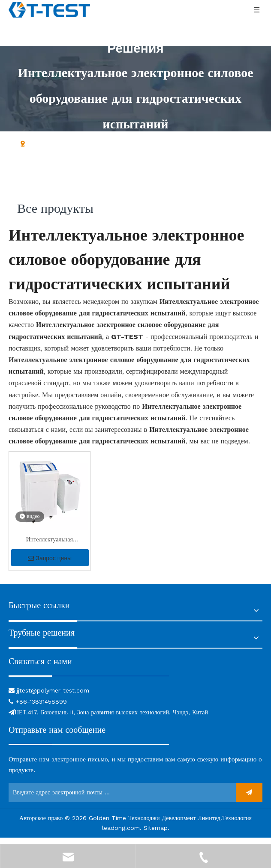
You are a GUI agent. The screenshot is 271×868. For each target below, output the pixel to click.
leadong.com (121, 834)
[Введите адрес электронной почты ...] (120, 799)
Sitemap (156, 834)
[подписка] (249, 799)
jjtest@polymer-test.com (53, 697)
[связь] (89, 682)
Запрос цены (50, 565)
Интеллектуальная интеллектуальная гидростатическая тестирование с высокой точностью (49, 547)
